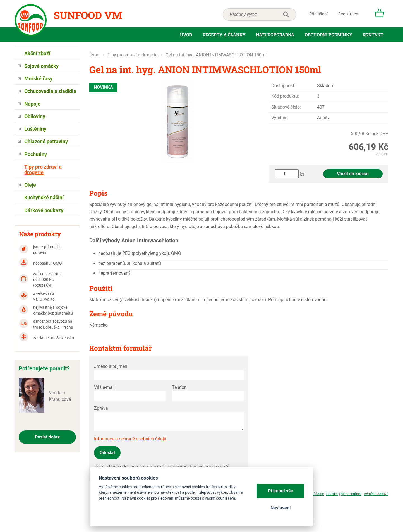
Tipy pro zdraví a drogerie (132, 55)
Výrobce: (280, 118)
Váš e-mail (104, 387)
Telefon (179, 387)
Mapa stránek (351, 494)
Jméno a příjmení (111, 366)
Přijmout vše (280, 491)
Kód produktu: (285, 96)
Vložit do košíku (353, 174)
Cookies (332, 494)
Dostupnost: (283, 86)
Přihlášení (318, 14)
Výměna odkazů (376, 494)
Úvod (94, 55)
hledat (286, 15)
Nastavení (280, 508)
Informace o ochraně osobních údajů (130, 439)
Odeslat (107, 453)
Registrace (348, 14)
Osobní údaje (314, 494)
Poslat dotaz (47, 437)
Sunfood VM (88, 15)
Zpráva (101, 408)
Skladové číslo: (286, 107)
